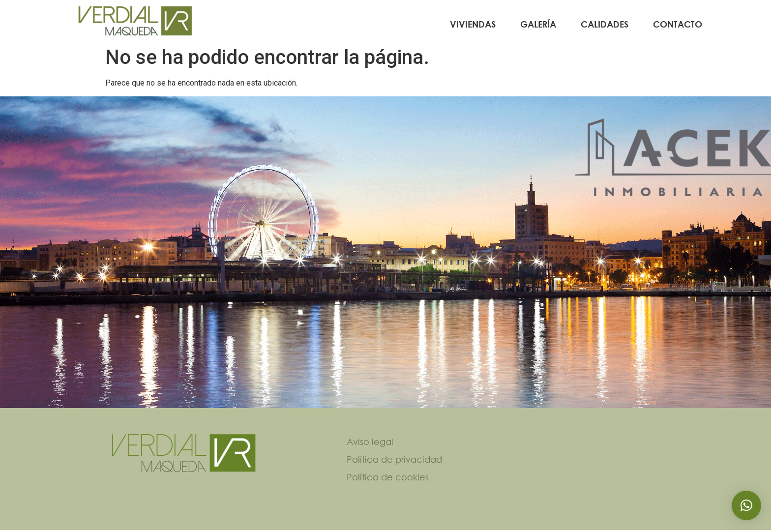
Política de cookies (388, 479)
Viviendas (473, 24)
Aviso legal (370, 443)
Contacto (678, 24)
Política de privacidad (394, 461)
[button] (746, 505)
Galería (538, 24)
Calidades (605, 24)
